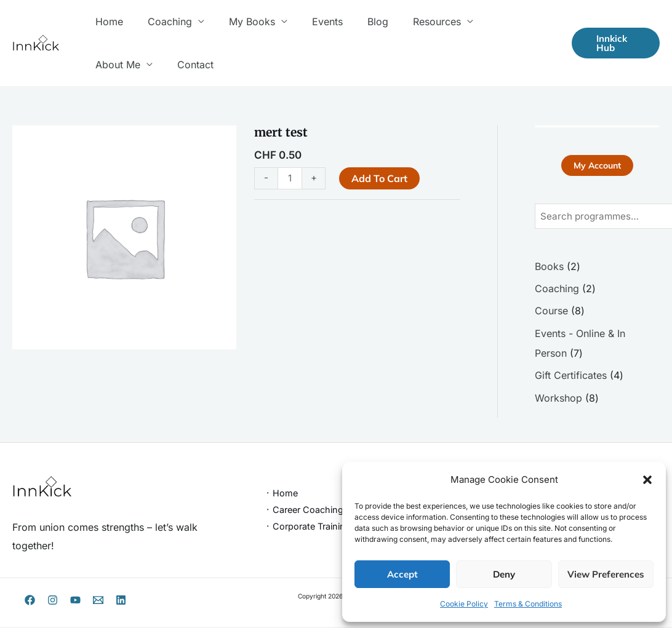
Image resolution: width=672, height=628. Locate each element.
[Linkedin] (121, 601)
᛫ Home (282, 494)
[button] (647, 480)
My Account (597, 166)
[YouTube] (75, 601)
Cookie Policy (464, 604)
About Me (488, 22)
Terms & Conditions (528, 604)
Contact (111, 65)
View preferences (606, 574)
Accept (402, 574)
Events (310, 22)
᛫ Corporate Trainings (310, 527)
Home (107, 22)
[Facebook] (30, 601)
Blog (356, 22)
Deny (504, 574)
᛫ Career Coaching (304, 511)
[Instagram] (53, 601)
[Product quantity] (290, 178)
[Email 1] (98, 601)
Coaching (162, 22)
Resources (410, 22)
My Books (240, 22)
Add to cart (381, 178)
